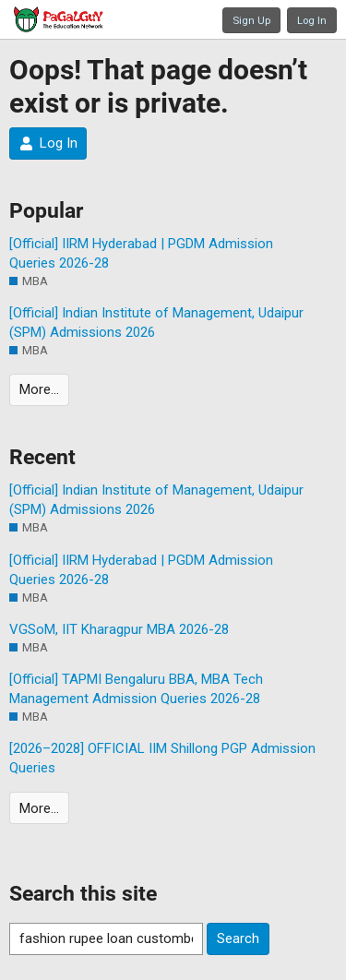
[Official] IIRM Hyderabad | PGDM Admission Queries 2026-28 (141, 253)
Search (238, 938)
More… (39, 389)
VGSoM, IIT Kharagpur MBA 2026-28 (119, 629)
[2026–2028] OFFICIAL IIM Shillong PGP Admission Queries (162, 758)
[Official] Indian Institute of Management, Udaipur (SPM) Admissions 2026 (156, 323)
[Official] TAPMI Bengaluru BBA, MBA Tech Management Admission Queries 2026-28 (136, 689)
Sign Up (251, 20)
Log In (312, 20)
